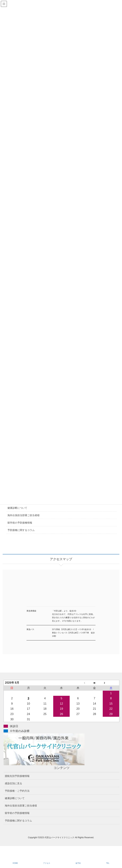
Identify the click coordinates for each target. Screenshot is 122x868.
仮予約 (78, 863)
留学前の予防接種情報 (20, 523)
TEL (108, 863)
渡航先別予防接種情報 (17, 776)
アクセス (47, 863)
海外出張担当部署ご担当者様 (24, 515)
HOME (15, 863)
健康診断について (17, 508)
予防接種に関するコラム (21, 530)
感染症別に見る (13, 783)
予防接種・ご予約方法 (17, 791)
